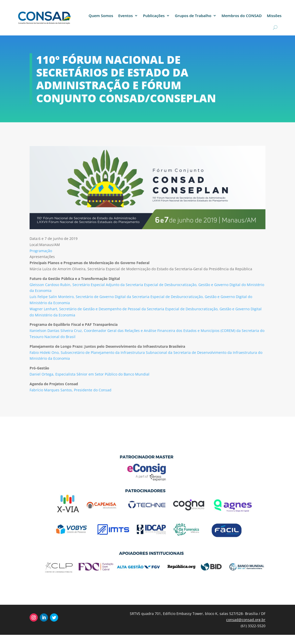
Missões (274, 16)
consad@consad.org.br (246, 620)
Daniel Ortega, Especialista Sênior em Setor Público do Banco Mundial (89, 374)
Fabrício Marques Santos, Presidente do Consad (70, 390)
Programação (41, 251)
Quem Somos (101, 16)
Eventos (126, 16)
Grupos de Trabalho (193, 16)
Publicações (154, 16)
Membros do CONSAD (242, 16)
